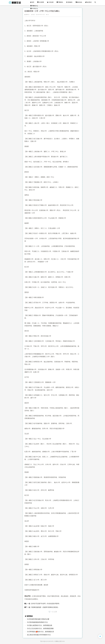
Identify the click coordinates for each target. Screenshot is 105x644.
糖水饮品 (79, 3)
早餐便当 (61, 3)
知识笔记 (89, 3)
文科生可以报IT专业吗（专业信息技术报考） (46, 604)
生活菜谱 (42, 3)
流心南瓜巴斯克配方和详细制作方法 (39, 635)
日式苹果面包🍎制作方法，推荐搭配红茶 (40, 632)
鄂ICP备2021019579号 (47, 641)
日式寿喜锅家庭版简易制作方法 (37, 622)
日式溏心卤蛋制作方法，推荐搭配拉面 (40, 625)
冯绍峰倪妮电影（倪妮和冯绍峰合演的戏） (45, 607)
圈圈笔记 (27, 15)
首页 (34, 3)
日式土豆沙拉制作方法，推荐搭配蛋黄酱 (40, 629)
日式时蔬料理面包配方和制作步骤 (38, 619)
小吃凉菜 (51, 3)
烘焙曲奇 (70, 3)
